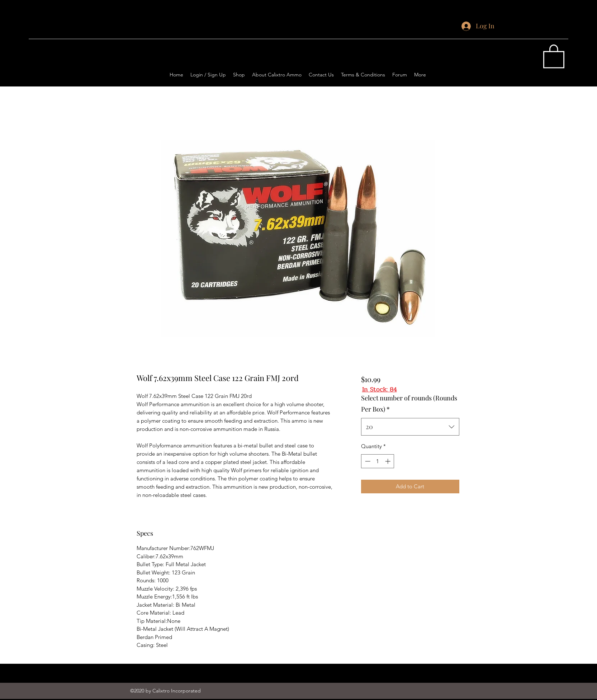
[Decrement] (367, 461)
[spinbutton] (378, 461)
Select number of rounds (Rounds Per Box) (409, 404)
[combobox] (410, 427)
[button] (554, 56)
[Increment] (388, 461)
